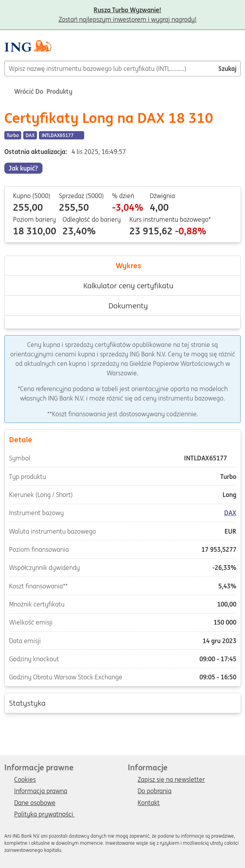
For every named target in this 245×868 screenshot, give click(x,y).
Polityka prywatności (44, 814)
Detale (122, 439)
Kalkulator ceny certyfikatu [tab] (123, 286)
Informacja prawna (41, 791)
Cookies (25, 780)
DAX (230, 513)
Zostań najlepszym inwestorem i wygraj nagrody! (128, 11)
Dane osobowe (35, 803)
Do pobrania (155, 791)
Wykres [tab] (123, 265)
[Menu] (238, 49)
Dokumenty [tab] (122, 306)
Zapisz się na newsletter (171, 780)
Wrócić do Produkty (38, 91)
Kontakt (149, 803)
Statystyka (122, 703)
